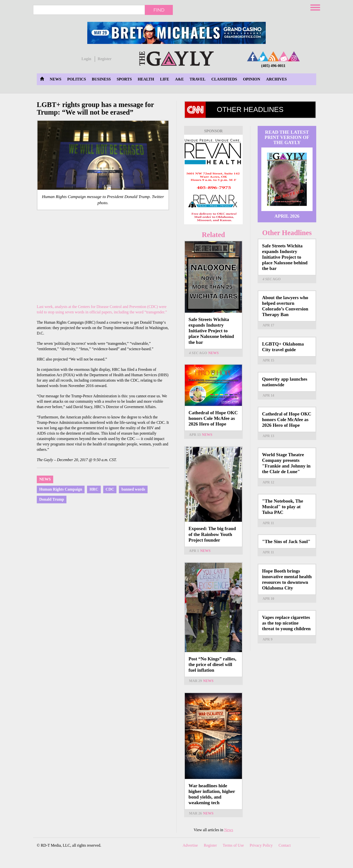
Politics (76, 79)
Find (159, 10)
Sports (124, 79)
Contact (285, 845)
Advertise (190, 845)
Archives (276, 79)
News (56, 79)
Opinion (252, 79)
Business (101, 79)
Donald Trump (52, 499)
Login (86, 59)
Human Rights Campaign (61, 489)
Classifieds (224, 79)
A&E (179, 79)
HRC (94, 489)
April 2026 (287, 216)
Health (146, 79)
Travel (198, 79)
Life (165, 79)
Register (105, 59)
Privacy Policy (261, 845)
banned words (133, 489)
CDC (110, 489)
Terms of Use (233, 845)
